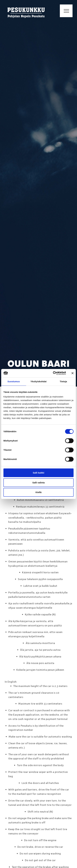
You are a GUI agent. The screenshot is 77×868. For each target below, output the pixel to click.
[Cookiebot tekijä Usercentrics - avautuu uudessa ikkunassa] (53, 373)
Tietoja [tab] (63, 381)
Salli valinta (39, 483)
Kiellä (38, 492)
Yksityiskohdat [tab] (38, 381)
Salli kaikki (39, 473)
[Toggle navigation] (66, 11)
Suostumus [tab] (14, 381)
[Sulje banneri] (73, 373)
